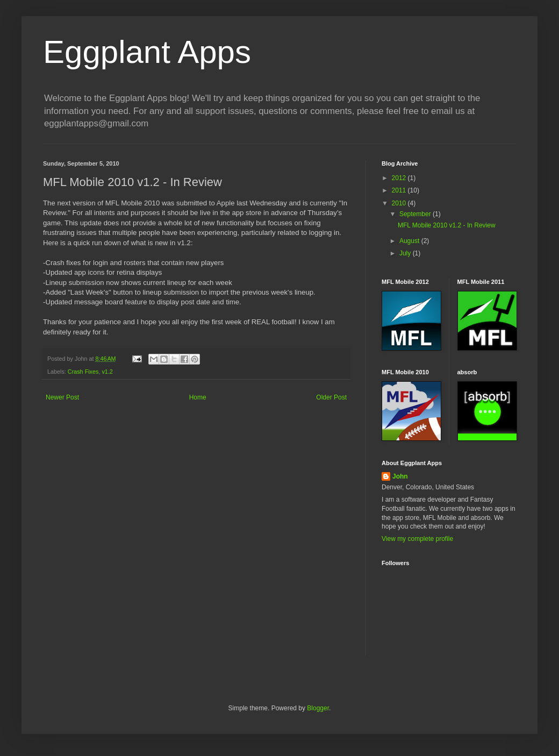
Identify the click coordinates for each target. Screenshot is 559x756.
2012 (400, 178)
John (400, 476)
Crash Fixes (83, 372)
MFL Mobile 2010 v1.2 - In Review (447, 225)
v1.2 (107, 372)
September (416, 214)
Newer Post (62, 397)
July (406, 253)
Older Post (331, 397)
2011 (400, 190)
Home (198, 397)
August (410, 241)
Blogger (318, 708)
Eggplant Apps (147, 52)
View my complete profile (417, 539)
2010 (400, 203)
